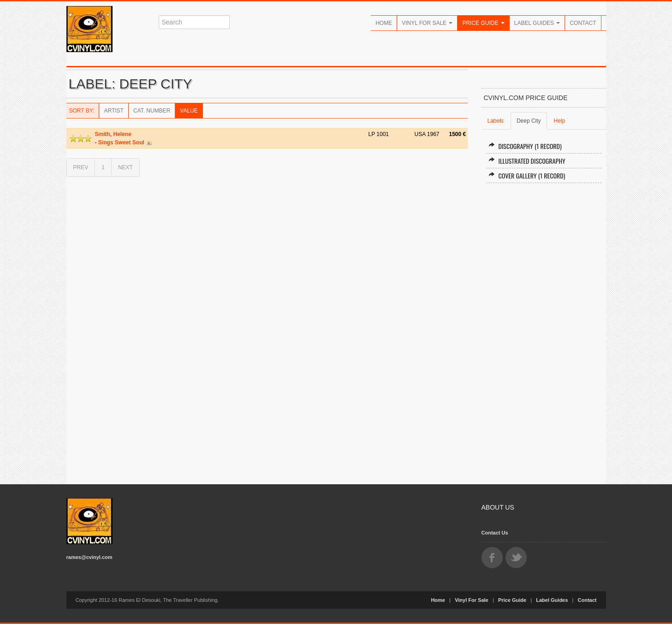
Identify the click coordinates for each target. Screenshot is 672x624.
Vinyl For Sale (427, 23)
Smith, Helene (113, 134)
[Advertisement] (544, 330)
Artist (113, 111)
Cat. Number (152, 111)
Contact (583, 23)
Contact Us (495, 533)
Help (560, 121)
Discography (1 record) (525, 146)
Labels (496, 121)
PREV (81, 167)
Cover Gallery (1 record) (527, 175)
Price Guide (483, 23)
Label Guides (537, 23)
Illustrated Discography (527, 161)
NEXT (125, 167)
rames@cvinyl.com (89, 557)
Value (189, 111)
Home (384, 23)
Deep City (529, 121)
